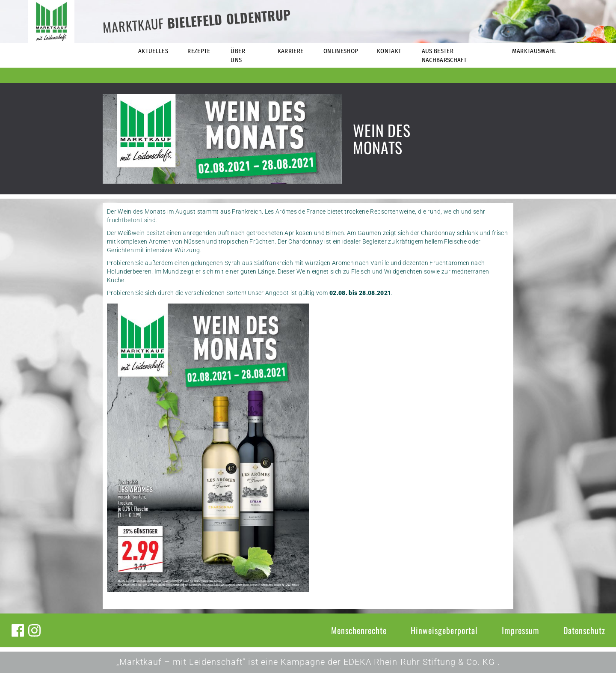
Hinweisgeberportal (444, 630)
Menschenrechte (359, 630)
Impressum (521, 630)
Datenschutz (584, 630)
